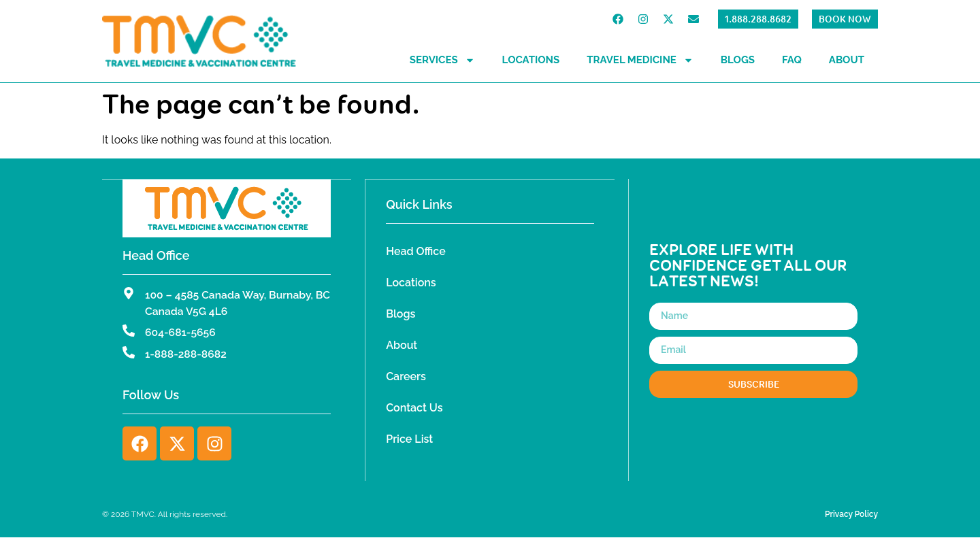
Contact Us (414, 408)
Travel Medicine (640, 60)
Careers (406, 376)
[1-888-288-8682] (129, 352)
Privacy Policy (851, 515)
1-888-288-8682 (186, 354)
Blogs (738, 60)
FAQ (792, 60)
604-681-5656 (181, 332)
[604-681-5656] (129, 331)
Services (442, 60)
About (847, 60)
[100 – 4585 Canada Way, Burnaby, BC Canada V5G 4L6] (129, 292)
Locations (531, 60)
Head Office (416, 251)
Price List (409, 439)
